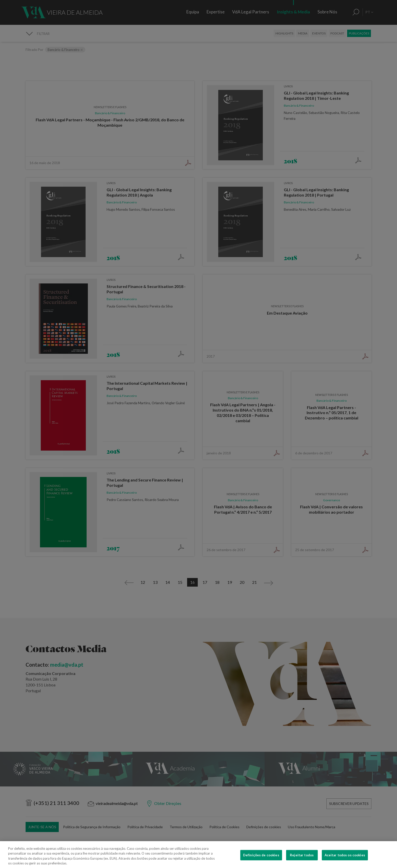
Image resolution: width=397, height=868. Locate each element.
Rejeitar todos (302, 860)
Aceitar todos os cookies (345, 860)
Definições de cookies (261, 860)
